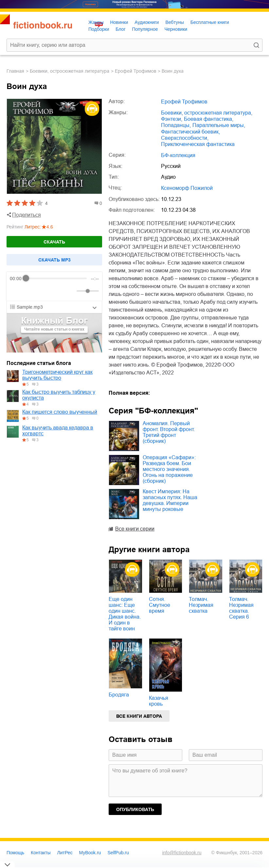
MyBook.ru (90, 853)
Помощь (15, 853)
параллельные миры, (219, 125)
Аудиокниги (147, 22)
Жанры (96, 22)
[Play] (31, 291)
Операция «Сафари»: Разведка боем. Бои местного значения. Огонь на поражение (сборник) (169, 469)
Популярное (145, 29)
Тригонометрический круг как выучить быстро (57, 375)
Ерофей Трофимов (135, 71)
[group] (54, 286)
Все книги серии (135, 529)
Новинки (119, 22)
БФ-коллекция (178, 155)
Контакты (41, 853)
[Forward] (45, 291)
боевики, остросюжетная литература (70, 71)
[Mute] (70, 291)
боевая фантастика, (209, 119)
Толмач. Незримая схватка (201, 605)
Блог (120, 29)
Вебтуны (174, 22)
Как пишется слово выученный (60, 412)
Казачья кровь (159, 701)
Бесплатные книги (210, 22)
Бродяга (119, 695)
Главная (15, 71)
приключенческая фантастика (198, 144)
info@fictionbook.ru (182, 853)
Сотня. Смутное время (160, 605)
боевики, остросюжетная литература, (207, 113)
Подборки (99, 29)
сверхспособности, (185, 138)
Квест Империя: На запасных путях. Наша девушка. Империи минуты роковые (170, 500)
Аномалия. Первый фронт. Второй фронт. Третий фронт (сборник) (169, 432)
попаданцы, (176, 125)
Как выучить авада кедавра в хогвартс (58, 431)
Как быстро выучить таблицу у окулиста (59, 395)
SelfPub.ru (118, 853)
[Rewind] (17, 291)
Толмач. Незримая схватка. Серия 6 (241, 608)
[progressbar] (56, 279)
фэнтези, (172, 119)
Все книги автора (139, 716)
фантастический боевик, (190, 132)
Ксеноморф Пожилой (187, 188)
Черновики (176, 29)
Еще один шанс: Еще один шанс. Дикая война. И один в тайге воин (125, 614)
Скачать (54, 242)
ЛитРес (65, 853)
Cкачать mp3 (54, 260)
